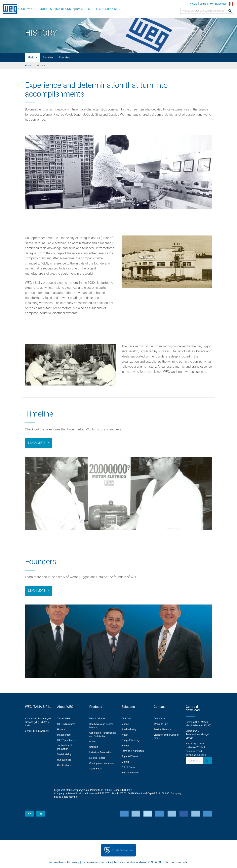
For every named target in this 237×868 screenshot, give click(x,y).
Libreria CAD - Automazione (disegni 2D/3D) (197, 734)
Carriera (204, 4)
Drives (93, 742)
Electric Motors (97, 719)
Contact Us (159, 719)
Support (112, 9)
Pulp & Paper (128, 767)
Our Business (64, 760)
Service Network (162, 729)
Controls (94, 747)
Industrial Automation (101, 752)
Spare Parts (96, 769)
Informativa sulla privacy (64, 862)
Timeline (48, 57)
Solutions (63, 9)
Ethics (96, 9)
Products (45, 9)
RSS (150, 862)
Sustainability (64, 754)
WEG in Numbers (66, 724)
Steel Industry (129, 729)
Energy (125, 746)
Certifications (64, 765)
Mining (125, 762)
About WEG (25, 9)
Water (124, 735)
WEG (8, 9)
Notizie (193, 4)
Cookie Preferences (122, 850)
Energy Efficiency (130, 740)
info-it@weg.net (41, 731)
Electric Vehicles (130, 773)
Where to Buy (161, 724)
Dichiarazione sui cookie (97, 862)
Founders (65, 57)
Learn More (37, 443)
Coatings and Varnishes (102, 763)
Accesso (221, 4)
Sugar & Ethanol (130, 756)
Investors (83, 9)
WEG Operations (66, 740)
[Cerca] (230, 11)
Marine (125, 724)
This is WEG (63, 719)
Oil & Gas (126, 719)
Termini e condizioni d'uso (130, 862)
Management (64, 735)
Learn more (37, 591)
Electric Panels (97, 758)
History (33, 57)
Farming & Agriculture (133, 751)
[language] (232, 4)
